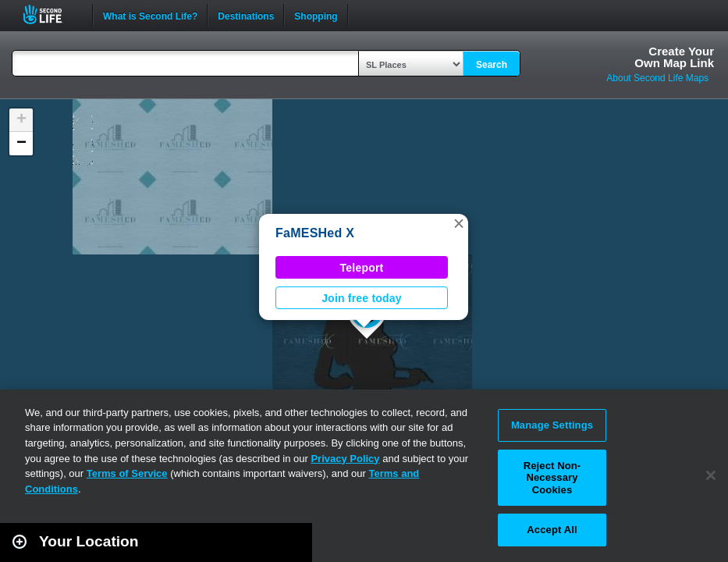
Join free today (362, 298)
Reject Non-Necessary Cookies (552, 478)
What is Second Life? (150, 15)
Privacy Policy (345, 459)
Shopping (316, 15)
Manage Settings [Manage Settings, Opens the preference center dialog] (552, 425)
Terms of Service (127, 473)
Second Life (51, 14)
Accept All (552, 530)
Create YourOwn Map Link (674, 57)
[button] (459, 223)
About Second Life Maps (657, 78)
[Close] (711, 475)
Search (492, 65)
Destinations (246, 15)
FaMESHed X (315, 233)
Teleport (362, 268)
